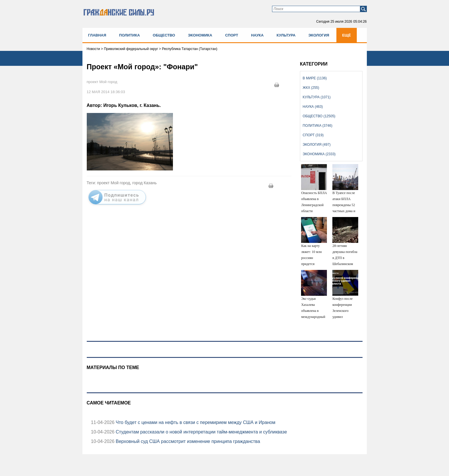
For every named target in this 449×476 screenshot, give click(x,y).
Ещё (347, 35)
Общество (164, 35)
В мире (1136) (315, 78)
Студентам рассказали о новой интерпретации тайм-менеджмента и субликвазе (201, 432)
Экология (319, 35)
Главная (97, 35)
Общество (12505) (319, 116)
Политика (130, 35)
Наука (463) (313, 107)
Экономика (200, 35)
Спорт (232, 35)
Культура (286, 35)
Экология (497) (317, 145)
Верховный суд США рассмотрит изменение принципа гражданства (187, 441)
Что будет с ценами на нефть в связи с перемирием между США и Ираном (195, 422)
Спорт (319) (313, 135)
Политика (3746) (318, 126)
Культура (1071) (317, 97)
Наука (257, 35)
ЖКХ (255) (311, 88)
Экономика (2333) (319, 154)
